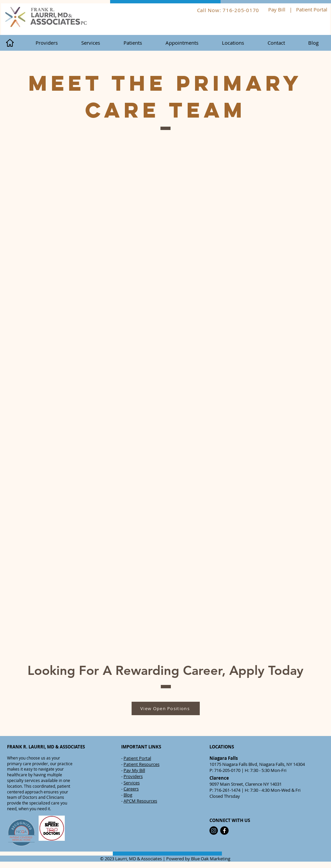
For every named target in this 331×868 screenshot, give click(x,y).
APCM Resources (140, 801)
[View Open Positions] (166, 708)
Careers (131, 789)
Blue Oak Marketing (211, 859)
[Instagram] (214, 831)
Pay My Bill (134, 770)
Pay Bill (277, 9)
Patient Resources (141, 764)
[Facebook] (224, 831)
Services (132, 783)
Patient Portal (312, 9)
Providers (133, 776)
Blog (128, 795)
